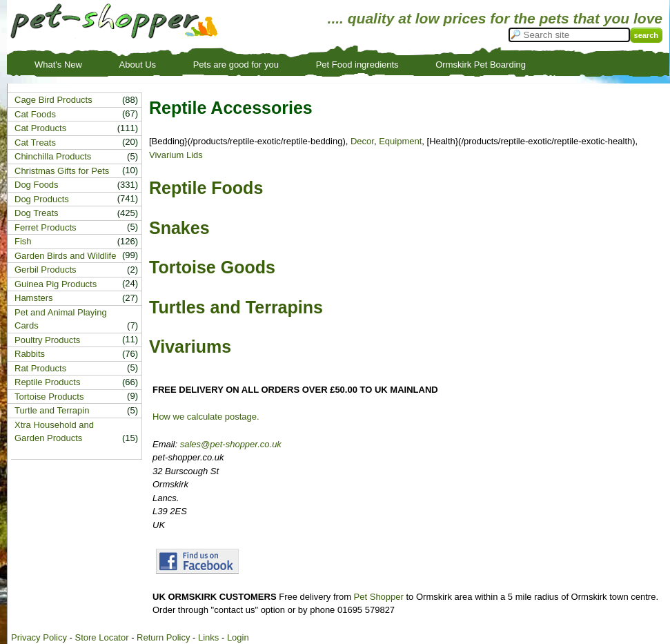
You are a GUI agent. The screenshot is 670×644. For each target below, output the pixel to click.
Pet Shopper (379, 597)
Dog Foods (37, 185)
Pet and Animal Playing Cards (61, 319)
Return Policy (163, 637)
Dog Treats (37, 213)
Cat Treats (35, 143)
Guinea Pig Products (56, 284)
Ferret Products (46, 227)
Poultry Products (47, 340)
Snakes (179, 228)
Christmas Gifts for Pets (62, 171)
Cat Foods (35, 114)
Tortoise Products (49, 397)
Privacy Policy (39, 637)
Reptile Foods (206, 188)
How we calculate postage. (206, 417)
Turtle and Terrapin (52, 410)
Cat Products (40, 128)
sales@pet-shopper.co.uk (231, 444)
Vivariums (190, 347)
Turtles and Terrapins (236, 307)
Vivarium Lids (176, 155)
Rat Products (40, 368)
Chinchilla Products (53, 156)
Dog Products (42, 199)
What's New (58, 65)
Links (208, 637)
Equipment (400, 141)
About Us (138, 65)
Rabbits (30, 354)
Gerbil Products (46, 270)
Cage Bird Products (53, 100)
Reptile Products (47, 382)
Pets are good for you (236, 65)
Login (238, 637)
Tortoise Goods (212, 267)
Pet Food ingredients (357, 65)
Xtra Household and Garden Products (54, 432)
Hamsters (34, 298)
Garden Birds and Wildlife (65, 256)
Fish (23, 241)
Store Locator (101, 637)
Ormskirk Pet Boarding (481, 65)
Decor (362, 141)
